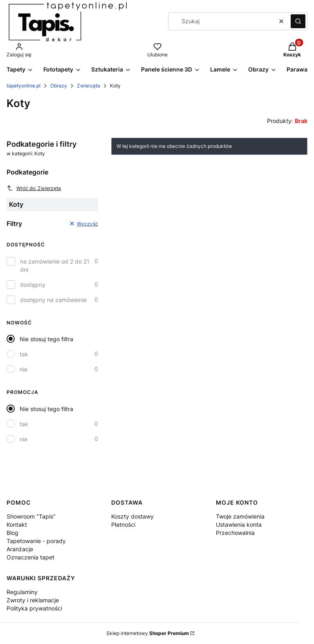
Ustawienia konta (239, 524)
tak (24, 354)
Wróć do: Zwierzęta (34, 188)
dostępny (33, 285)
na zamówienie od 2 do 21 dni (55, 265)
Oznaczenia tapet (30, 557)
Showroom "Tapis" (31, 516)
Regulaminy (22, 592)
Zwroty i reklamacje (33, 600)
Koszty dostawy (132, 516)
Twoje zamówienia (240, 516)
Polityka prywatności (34, 608)
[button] (298, 21)
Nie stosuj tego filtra (46, 339)
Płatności (123, 524)
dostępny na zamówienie (53, 300)
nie (24, 369)
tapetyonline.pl (24, 86)
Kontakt (17, 524)
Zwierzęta (89, 86)
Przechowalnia (235, 533)
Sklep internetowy (148, 633)
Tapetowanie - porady (36, 541)
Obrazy (59, 86)
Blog (12, 533)
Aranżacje (20, 549)
